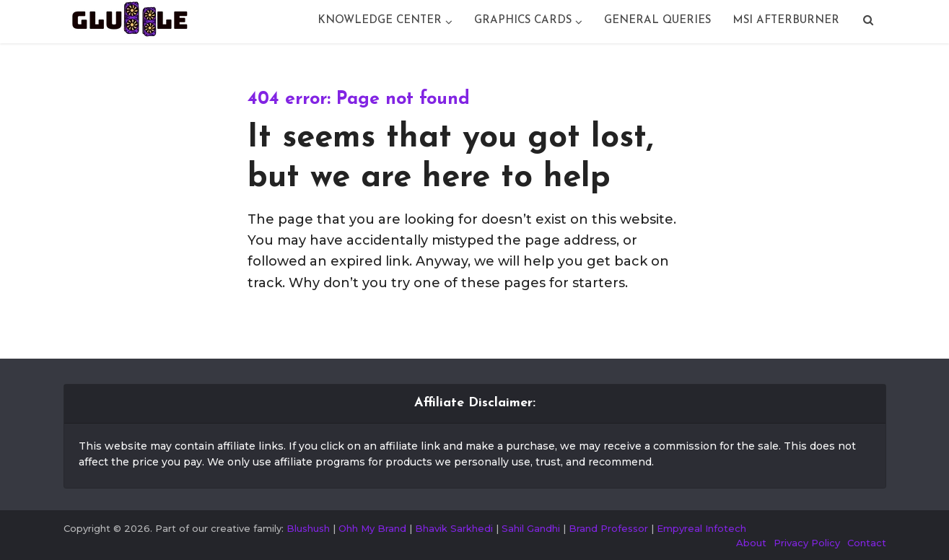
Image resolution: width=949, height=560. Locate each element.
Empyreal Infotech (701, 528)
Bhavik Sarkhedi (454, 528)
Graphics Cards (523, 21)
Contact (867, 543)
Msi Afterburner (786, 21)
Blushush (308, 528)
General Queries (657, 21)
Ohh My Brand (372, 528)
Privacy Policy (807, 543)
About (751, 543)
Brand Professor (608, 528)
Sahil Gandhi (531, 528)
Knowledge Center (380, 21)
